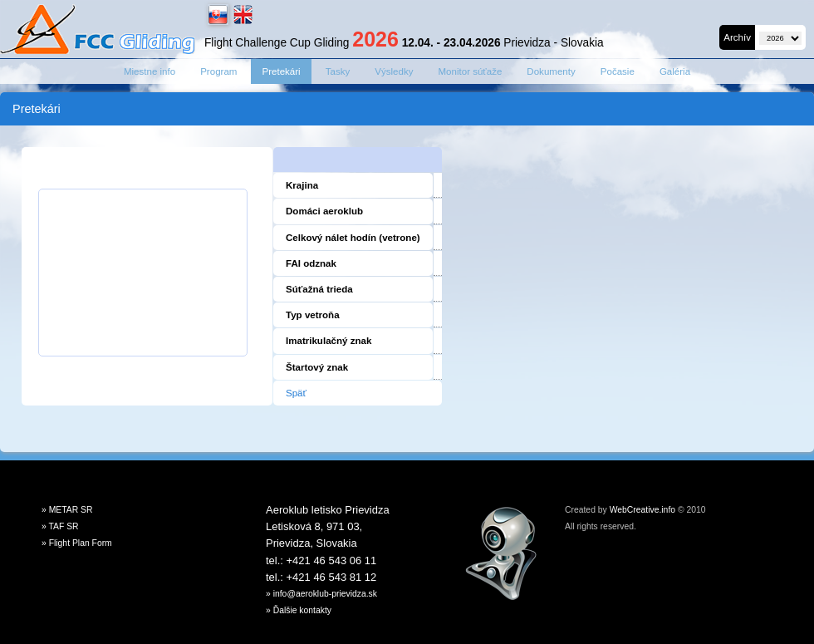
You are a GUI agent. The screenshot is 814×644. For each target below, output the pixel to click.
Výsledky (394, 71)
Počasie (618, 71)
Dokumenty (551, 71)
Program (218, 71)
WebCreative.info (642, 510)
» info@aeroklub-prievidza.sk (321, 594)
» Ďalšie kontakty (299, 610)
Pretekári (281, 71)
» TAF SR (60, 526)
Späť (296, 393)
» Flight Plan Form (77, 543)
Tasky (338, 71)
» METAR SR (67, 510)
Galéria (675, 71)
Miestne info (150, 71)
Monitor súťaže (470, 71)
